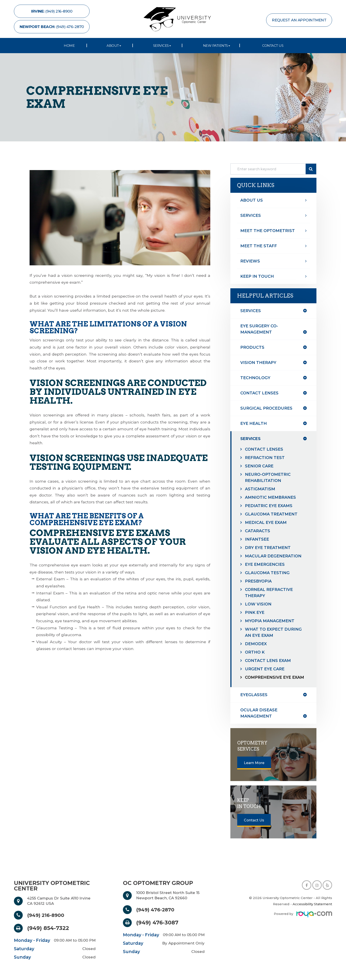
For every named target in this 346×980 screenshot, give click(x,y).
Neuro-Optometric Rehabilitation (268, 478)
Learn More (254, 763)
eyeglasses (254, 695)
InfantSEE (257, 539)
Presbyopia (258, 581)
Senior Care (259, 466)
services (250, 439)
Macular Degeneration (273, 556)
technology (255, 378)
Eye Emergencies (265, 564)
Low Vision (258, 604)
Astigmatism (260, 489)
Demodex (256, 644)
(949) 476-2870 (157, 910)
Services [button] (162, 46)
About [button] (114, 46)
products (252, 347)
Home (69, 46)
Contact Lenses (264, 449)
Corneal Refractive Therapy (269, 593)
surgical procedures (266, 408)
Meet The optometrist (268, 231)
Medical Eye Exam (266, 523)
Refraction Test (265, 458)
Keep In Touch (257, 276)
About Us (252, 200)
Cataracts (258, 531)
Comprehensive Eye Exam (275, 677)
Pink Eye (255, 613)
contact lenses (259, 393)
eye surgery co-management (259, 329)
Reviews (250, 261)
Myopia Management (270, 621)
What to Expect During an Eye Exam (273, 632)
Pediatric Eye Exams (269, 506)
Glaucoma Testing (267, 573)
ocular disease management (259, 713)
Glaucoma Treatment (271, 514)
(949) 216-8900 (48, 915)
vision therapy (258, 363)
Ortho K (255, 652)
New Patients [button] (217, 46)
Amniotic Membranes (270, 497)
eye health (254, 423)
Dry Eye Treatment (268, 548)
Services (251, 215)
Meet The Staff (259, 246)
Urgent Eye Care (265, 669)
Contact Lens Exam (268, 661)
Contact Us (273, 46)
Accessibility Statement (312, 904)
